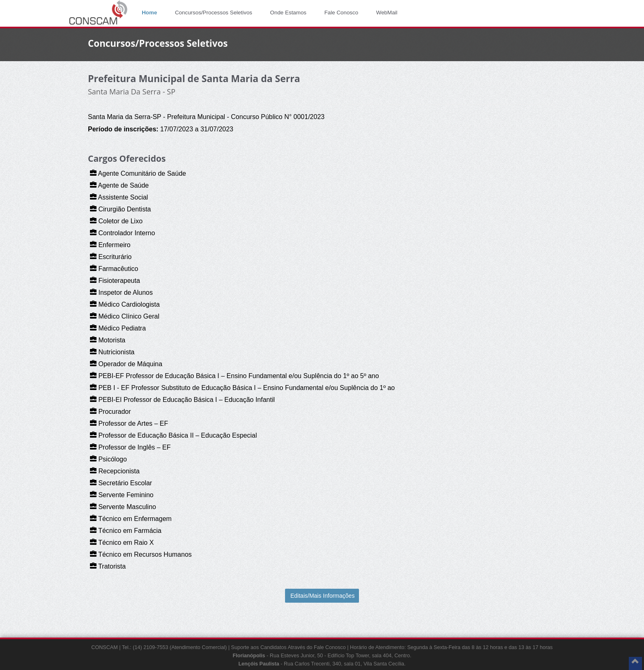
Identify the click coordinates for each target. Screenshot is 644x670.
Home (149, 13)
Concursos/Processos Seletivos (214, 13)
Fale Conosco (342, 13)
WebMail (387, 13)
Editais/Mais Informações (322, 596)
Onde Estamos (288, 13)
